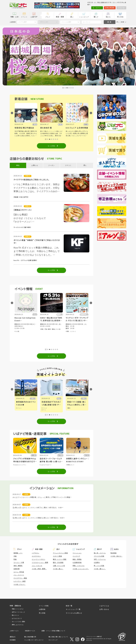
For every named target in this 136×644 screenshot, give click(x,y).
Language (121, 8)
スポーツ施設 (57, 556)
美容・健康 (60, 17)
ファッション (77, 553)
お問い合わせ (104, 609)
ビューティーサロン (38, 559)
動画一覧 (69, 606)
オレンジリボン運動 (18, 622)
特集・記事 (15, 17)
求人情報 (120, 17)
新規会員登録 (110, 8)
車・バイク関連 (99, 566)
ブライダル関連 (99, 556)
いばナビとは (104, 606)
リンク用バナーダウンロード (34, 640)
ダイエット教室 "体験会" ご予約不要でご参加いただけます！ (37, 242)
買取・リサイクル (78, 566)
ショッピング (84, 17)
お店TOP (34, 17)
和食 (15, 559)
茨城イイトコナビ (18, 609)
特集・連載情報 (15, 606)
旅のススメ (16, 615)
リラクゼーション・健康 (40, 562)
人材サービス (14, 631)
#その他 (42, 331)
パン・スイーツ (19, 575)
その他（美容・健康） (39, 569)
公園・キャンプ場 (59, 566)
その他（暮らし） (100, 569)
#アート (69, 410)
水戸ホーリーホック (18, 612)
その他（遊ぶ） (58, 569)
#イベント (19, 408)
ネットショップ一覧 (73, 609)
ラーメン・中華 (19, 562)
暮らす (96, 17)
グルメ (48, 17)
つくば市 (33, 399)
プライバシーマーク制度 (93, 637)
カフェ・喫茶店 (19, 572)
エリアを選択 (23, 22)
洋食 (15, 556)
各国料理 (17, 569)
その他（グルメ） (19, 584)
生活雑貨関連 (77, 562)
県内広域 (58, 399)
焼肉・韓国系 (18, 566)
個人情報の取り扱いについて (58, 637)
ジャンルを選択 (66, 22)
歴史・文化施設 (58, 562)
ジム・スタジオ (37, 566)
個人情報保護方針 (30, 637)
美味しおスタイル (18, 625)
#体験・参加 (18, 346)
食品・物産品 (77, 559)
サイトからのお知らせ (74, 613)
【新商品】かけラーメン (23, 210)
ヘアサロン (36, 553)
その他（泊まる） (116, 556)
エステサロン (36, 556)
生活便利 (97, 562)
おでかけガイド (17, 618)
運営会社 (13, 637)
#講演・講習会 (77, 329)
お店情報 (42, 609)
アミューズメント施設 (60, 553)
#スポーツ (25, 346)
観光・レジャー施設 (60, 559)
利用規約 (13, 640)
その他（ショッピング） (81, 569)
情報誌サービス (30, 631)
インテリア (76, 556)
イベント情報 (44, 606)
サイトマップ (53, 640)
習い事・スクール (100, 553)
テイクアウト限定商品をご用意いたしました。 (31, 180)
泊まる (108, 17)
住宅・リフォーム (100, 559)
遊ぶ (72, 17)
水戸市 (84, 399)
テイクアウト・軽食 (20, 578)
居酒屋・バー (18, 553)
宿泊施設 (113, 553)
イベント (24, 17)
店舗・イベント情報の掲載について (53, 631)
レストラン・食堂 (19, 581)
